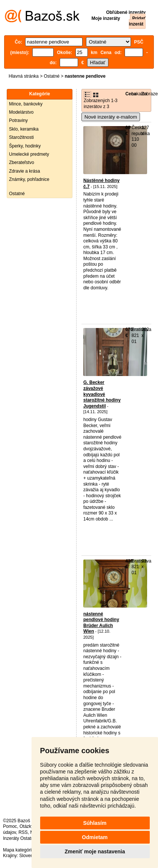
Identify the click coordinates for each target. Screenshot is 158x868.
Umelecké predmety (29, 154)
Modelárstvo (21, 112)
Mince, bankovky (26, 104)
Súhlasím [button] (95, 823)
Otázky (26, 826)
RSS (23, 832)
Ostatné (52, 76)
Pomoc (10, 826)
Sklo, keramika (24, 129)
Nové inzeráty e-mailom (111, 117)
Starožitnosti (21, 137)
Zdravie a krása (25, 171)
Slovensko (29, 856)
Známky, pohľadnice (29, 179)
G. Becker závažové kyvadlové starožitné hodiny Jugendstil (102, 394)
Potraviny (18, 120)
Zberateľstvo (22, 162)
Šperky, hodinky (25, 146)
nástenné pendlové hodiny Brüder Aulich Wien (101, 623)
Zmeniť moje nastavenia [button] (95, 851)
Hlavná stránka (24, 76)
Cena (131, 94)
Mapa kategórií (18, 850)
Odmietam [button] (95, 837)
